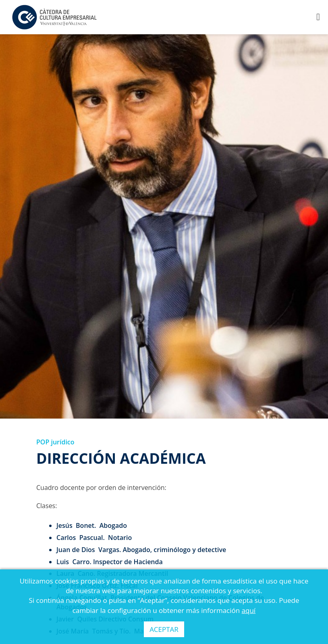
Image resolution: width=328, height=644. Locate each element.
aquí (249, 610)
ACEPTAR (164, 629)
